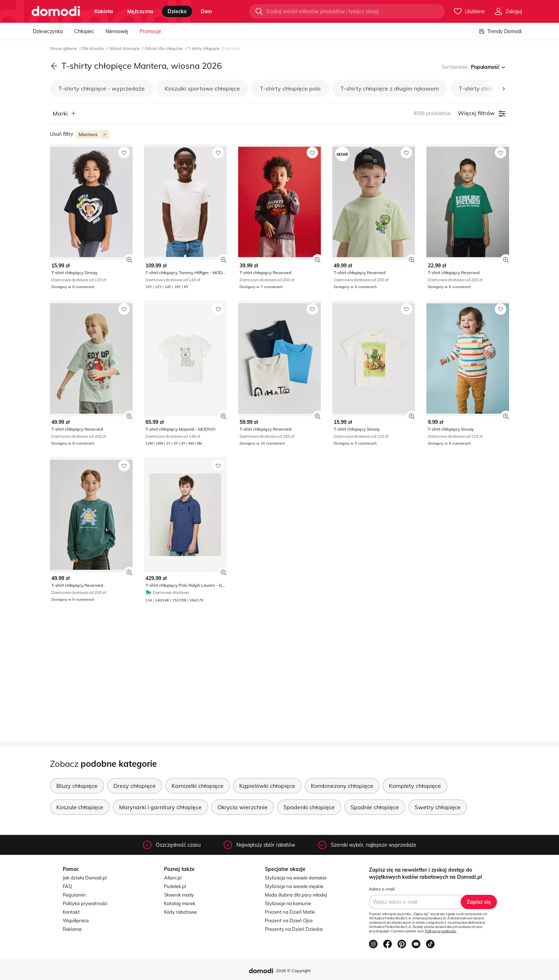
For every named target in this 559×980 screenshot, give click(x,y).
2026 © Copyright (293, 971)
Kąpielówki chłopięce (267, 786)
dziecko (177, 11)
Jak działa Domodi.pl (85, 878)
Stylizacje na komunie (288, 903)
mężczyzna (140, 11)
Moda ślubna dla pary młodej (296, 895)
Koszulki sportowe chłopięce (202, 88)
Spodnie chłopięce (375, 807)
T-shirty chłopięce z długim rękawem (390, 88)
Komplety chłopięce (415, 786)
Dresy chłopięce (135, 786)
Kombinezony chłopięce (342, 786)
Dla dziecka (93, 48)
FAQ (67, 886)
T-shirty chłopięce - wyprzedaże (102, 88)
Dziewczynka (48, 31)
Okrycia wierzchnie (243, 807)
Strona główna (64, 48)
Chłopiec (84, 31)
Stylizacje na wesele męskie (294, 886)
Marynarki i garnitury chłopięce (160, 807)
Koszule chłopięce (80, 807)
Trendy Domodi (500, 31)
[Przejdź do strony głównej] (56, 11)
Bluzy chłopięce (77, 786)
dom (206, 11)
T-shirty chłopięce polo (290, 88)
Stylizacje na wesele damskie (296, 878)
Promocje (150, 31)
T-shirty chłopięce (204, 48)
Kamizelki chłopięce (198, 786)
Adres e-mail (382, 889)
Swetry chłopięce (438, 807)
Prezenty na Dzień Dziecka (294, 929)
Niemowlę (117, 31)
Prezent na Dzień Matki (290, 912)
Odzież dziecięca (125, 48)
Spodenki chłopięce (309, 807)
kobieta (104, 11)
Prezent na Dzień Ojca (289, 920)
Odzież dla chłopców (164, 48)
